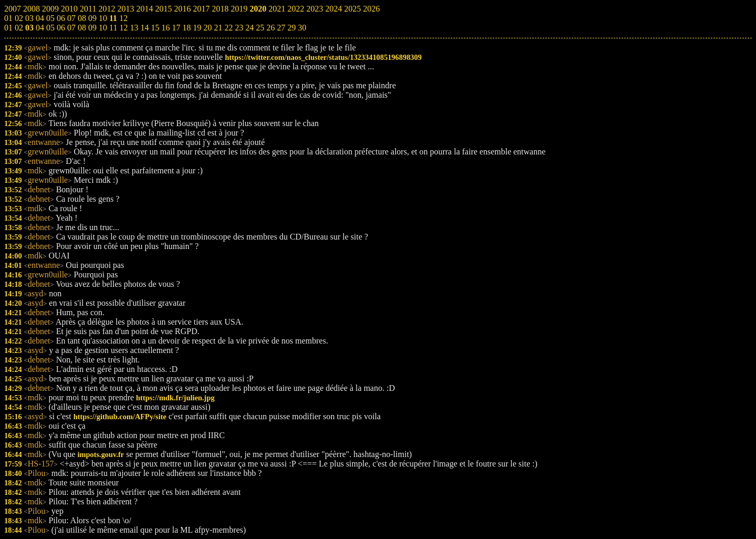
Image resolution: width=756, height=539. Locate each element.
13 (134, 28)
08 (82, 28)
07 (71, 28)
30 (302, 28)
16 (165, 28)
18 (186, 28)
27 (281, 28)
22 (228, 28)
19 (197, 28)
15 (155, 28)
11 (113, 28)
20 (207, 28)
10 (103, 28)
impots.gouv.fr (101, 454)
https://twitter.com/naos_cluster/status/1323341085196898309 (323, 57)
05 (50, 28)
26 (270, 28)
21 (218, 28)
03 (29, 28)
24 (249, 28)
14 (144, 28)
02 (19, 28)
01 (8, 28)
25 (260, 28)
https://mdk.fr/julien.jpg (175, 398)
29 (291, 28)
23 (239, 28)
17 (176, 28)
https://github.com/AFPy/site (120, 417)
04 (40, 28)
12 (123, 28)
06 (61, 28)
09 (92, 28)
